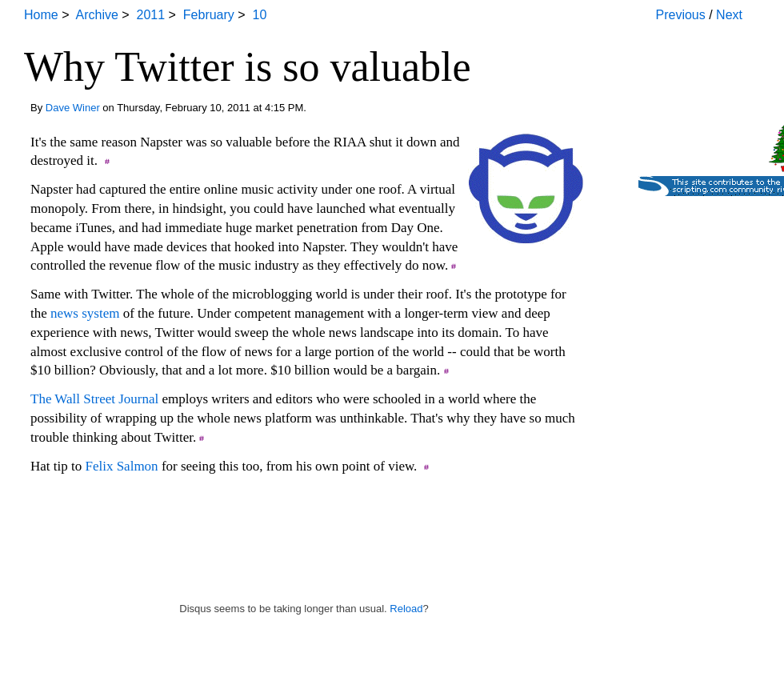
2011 (151, 15)
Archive (96, 15)
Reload (406, 609)
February (209, 15)
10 (260, 15)
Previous (681, 15)
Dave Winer (73, 108)
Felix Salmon (121, 466)
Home (41, 15)
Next (729, 15)
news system (85, 313)
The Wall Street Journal (94, 399)
